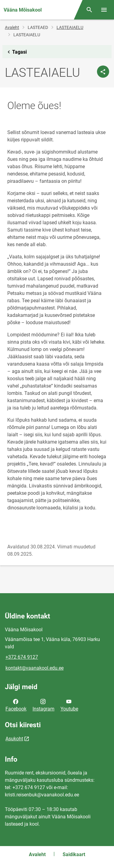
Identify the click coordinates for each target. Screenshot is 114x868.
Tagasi (16, 52)
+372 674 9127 (22, 657)
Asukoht (14, 739)
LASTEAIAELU (70, 27)
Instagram (43, 705)
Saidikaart (74, 854)
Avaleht (12, 27)
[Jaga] (103, 72)
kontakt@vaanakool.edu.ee (35, 668)
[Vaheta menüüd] (104, 10)
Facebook (16, 705)
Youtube (69, 705)
